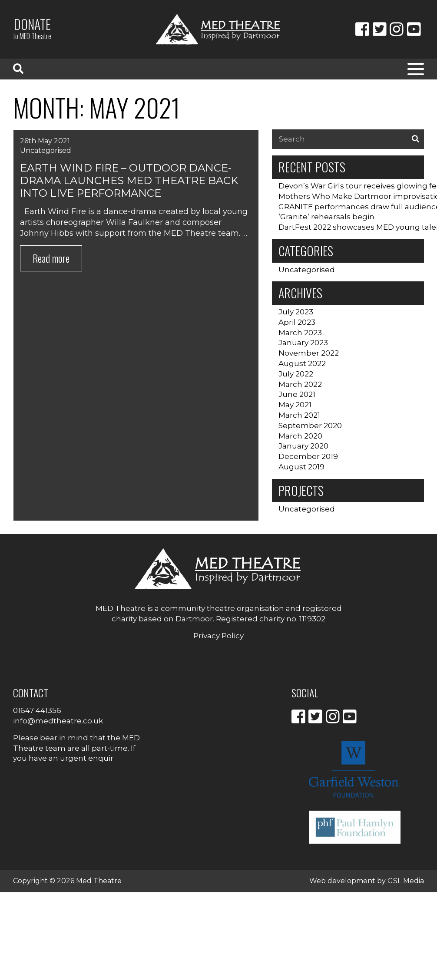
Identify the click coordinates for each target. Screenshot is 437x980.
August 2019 (301, 467)
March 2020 (300, 436)
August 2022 (302, 363)
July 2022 (296, 374)
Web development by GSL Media (367, 881)
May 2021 (295, 405)
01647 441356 (37, 710)
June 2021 (297, 394)
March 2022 (300, 384)
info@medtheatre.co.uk (58, 721)
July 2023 (296, 312)
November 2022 (309, 353)
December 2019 (308, 456)
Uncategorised (46, 150)
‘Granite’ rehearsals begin (326, 217)
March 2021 (299, 415)
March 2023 (300, 333)
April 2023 (297, 322)
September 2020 (310, 426)
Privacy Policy (218, 636)
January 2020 (303, 446)
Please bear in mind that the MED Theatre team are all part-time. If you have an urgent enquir (76, 748)
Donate (32, 28)
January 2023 (303, 343)
